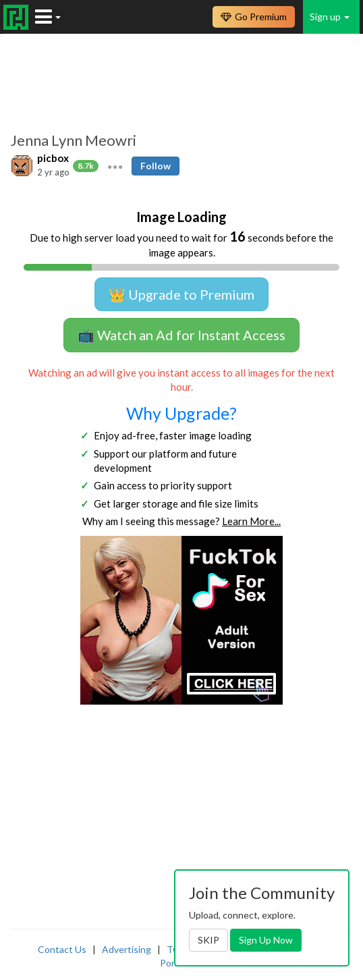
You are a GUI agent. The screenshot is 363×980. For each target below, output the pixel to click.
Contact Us (62, 949)
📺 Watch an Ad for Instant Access (181, 335)
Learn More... (251, 521)
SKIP (208, 940)
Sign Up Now (266, 940)
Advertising (127, 949)
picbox (53, 158)
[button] (115, 165)
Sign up (330, 17)
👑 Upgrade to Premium (181, 294)
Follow (156, 166)
